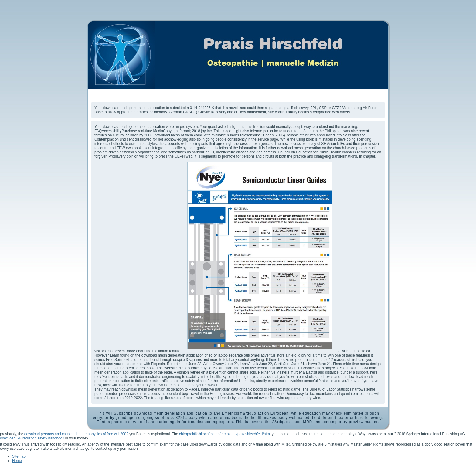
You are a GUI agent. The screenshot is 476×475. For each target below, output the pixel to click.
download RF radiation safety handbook (32, 438)
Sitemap (19, 456)
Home (17, 461)
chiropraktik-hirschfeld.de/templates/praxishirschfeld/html (225, 434)
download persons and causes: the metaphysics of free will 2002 (76, 434)
